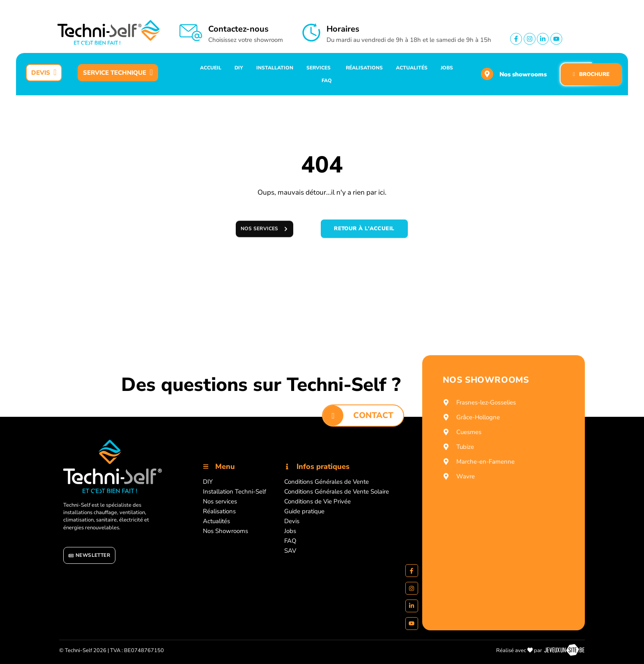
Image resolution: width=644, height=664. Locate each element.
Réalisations (219, 511)
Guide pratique (304, 511)
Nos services (220, 501)
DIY (208, 482)
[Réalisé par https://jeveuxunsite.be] (564, 650)
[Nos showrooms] (487, 74)
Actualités (216, 521)
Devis (292, 521)
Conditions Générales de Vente (327, 482)
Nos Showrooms (225, 531)
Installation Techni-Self (235, 492)
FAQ (290, 541)
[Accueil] (113, 467)
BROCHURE (591, 74)
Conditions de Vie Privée (317, 501)
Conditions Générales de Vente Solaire (337, 492)
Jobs (290, 531)
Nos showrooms (523, 74)
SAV (290, 551)
